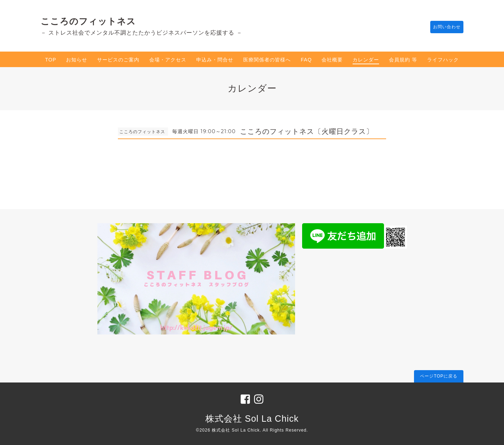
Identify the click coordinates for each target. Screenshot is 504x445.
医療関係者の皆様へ (267, 60)
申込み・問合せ (215, 60)
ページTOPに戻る (439, 376)
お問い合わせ (443, 27)
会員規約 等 (403, 60)
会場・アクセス (168, 60)
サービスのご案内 (118, 60)
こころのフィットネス (88, 21)
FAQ (306, 60)
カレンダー (366, 60)
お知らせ (77, 60)
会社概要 (332, 60)
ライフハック (443, 60)
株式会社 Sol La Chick (252, 419)
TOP (51, 60)
